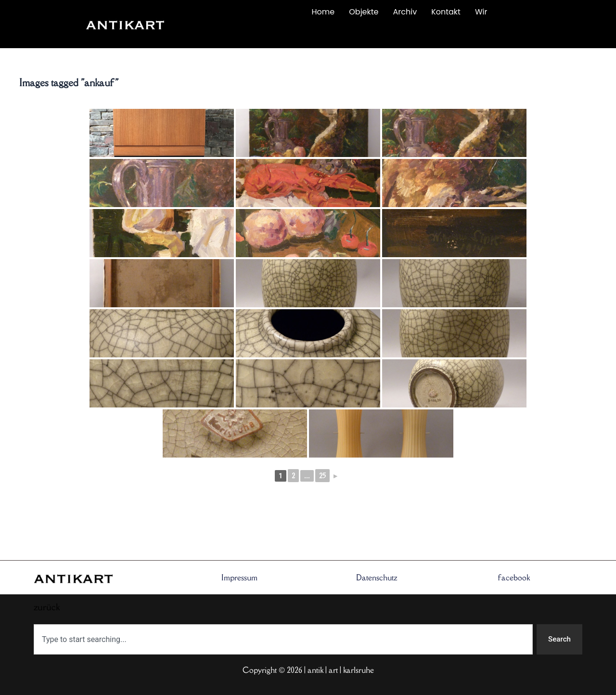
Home (323, 12)
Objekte (364, 12)
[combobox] (282, 639)
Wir (481, 12)
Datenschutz (377, 577)
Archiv (405, 12)
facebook (514, 577)
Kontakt (446, 12)
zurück (230, 35)
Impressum (239, 577)
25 (322, 476)
